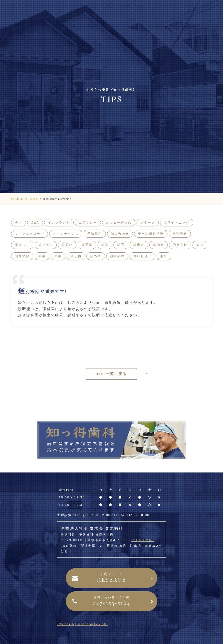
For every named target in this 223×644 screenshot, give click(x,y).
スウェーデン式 (119, 223)
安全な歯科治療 (151, 234)
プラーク (148, 223)
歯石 (121, 245)
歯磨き (139, 245)
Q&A (35, 223)
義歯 (42, 256)
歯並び (67, 245)
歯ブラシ (46, 245)
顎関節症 (117, 256)
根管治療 (180, 234)
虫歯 (58, 256)
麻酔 (164, 256)
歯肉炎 (159, 245)
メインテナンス (66, 234)
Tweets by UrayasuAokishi (82, 624)
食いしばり (142, 256)
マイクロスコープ (30, 234)
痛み (200, 245)
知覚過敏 (22, 256)
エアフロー (88, 223)
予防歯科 (95, 234)
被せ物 (76, 256)
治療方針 (180, 245)
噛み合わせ (120, 234)
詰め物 (96, 256)
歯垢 (105, 245)
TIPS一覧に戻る (112, 374)
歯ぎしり (22, 245)
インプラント (59, 223)
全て (19, 223)
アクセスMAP (143, 540)
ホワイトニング (177, 223)
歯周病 (87, 245)
